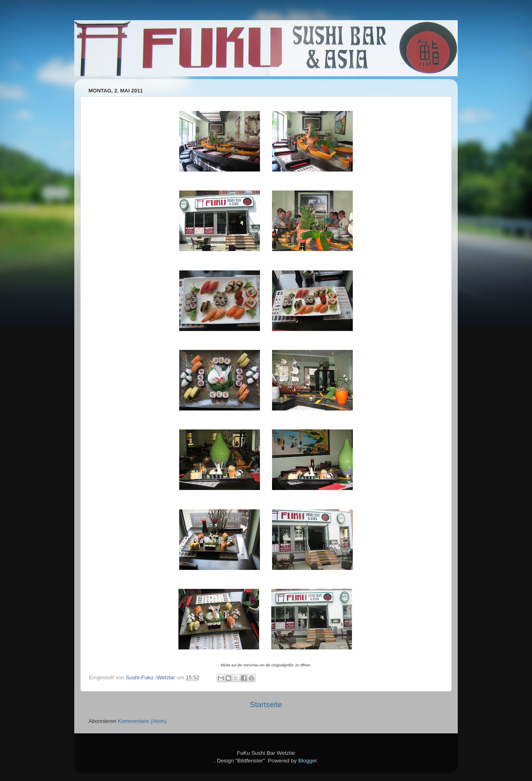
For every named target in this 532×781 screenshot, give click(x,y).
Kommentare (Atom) (142, 721)
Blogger (308, 761)
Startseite (266, 705)
